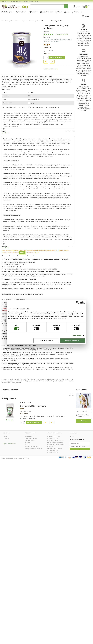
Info (7, 76)
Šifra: (45, 37)
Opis (3, 76)
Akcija (59, 12)
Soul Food (47, 32)
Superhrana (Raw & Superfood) (31, 21)
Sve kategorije (8, 12)
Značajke (13, 76)
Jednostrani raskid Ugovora (55, 440)
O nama (28, 445)
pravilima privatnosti (81, 446)
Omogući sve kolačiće (72, 340)
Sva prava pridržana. (23, 458)
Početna (2, 21)
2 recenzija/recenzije (62, 34)
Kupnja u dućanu (46, 76)
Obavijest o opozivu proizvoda (34, 449)
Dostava (12, 1)
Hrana (18, 21)
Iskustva (21, 76)
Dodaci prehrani (47, 12)
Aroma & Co (21, 12)
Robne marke (77, 12)
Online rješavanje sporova (55, 442)
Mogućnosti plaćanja (54, 436)
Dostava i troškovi (53, 438)
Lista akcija (5, 1)
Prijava (22, 253)
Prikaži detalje (77, 335)
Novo (67, 12)
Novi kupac (6, 438)
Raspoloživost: (24, 418)
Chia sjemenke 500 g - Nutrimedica (33, 406)
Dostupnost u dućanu (52, 69)
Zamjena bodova (28, 1)
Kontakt (37, 1)
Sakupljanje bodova (31, 438)
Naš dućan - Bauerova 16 (33, 447)
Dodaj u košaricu (57, 57)
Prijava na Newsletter (9, 444)
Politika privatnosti (53, 450)
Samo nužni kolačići (46, 340)
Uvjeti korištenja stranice (55, 448)
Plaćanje (19, 1)
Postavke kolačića (52, 452)
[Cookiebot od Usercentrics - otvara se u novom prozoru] (77, 303)
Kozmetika (33, 12)
